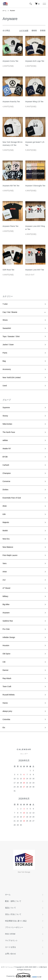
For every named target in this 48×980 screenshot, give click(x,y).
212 (4, 580)
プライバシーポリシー (14, 927)
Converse (6, 481)
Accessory (7, 369)
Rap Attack (7, 678)
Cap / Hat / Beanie (10, 312)
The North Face (9, 432)
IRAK (5, 506)
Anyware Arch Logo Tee (35, 61)
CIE (4, 662)
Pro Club (6, 629)
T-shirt (5, 304)
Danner (6, 670)
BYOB (5, 457)
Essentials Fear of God (12, 498)
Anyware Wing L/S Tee (34, 102)
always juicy (7, 711)
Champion (7, 473)
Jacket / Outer (8, 345)
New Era (6, 539)
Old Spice (6, 654)
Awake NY (7, 449)
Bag (4, 361)
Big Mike (6, 604)
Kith (4, 514)
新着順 (43, 31)
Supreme (6, 407)
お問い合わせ (10, 954)
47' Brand (6, 588)
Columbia (6, 719)
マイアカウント (11, 940)
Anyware (12, 11)
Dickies (5, 490)
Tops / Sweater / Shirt (11, 336)
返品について (10, 908)
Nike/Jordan (7, 424)
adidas (5, 440)
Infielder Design (9, 637)
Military (5, 596)
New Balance (8, 547)
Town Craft (7, 686)
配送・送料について (13, 901)
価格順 (34, 31)
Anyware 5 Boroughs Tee (35, 186)
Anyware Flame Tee (10, 226)
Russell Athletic (9, 695)
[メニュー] (44, 4)
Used (5, 386)
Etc (4, 727)
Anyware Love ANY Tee (35, 270)
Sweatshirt (7, 328)
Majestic (6, 522)
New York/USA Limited (12, 377)
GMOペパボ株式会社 (40, 967)
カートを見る (10, 947)
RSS (7, 934)
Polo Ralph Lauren (10, 555)
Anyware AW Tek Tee (11, 186)
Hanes (5, 703)
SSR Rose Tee (8, 270)
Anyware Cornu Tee (10, 61)
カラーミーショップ (8, 967)
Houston (6, 645)
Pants (5, 353)
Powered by (24, 975)
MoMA (5, 531)
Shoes (5, 320)
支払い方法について (13, 914)
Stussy (5, 416)
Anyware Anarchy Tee (11, 102)
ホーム (4, 11)
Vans (5, 563)
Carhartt (6, 465)
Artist (5, 572)
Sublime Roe (8, 621)
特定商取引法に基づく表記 (16, 921)
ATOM (13, 934)
